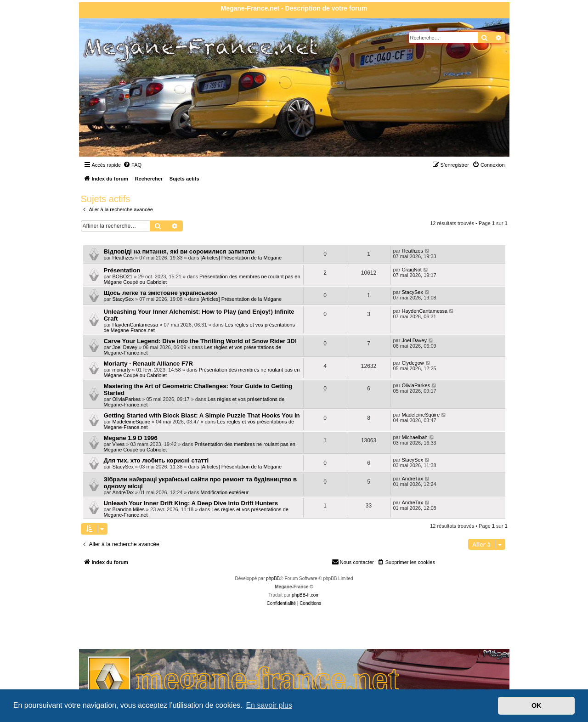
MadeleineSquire (131, 422)
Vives (118, 444)
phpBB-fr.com (306, 595)
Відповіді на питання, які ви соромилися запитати (179, 251)
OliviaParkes (126, 399)
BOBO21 (122, 276)
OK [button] (537, 705)
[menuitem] (132, 165)
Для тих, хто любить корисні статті (156, 460)
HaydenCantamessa (135, 325)
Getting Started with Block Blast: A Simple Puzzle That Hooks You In (202, 415)
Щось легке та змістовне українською (161, 293)
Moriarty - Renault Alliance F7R (148, 364)
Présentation (122, 270)
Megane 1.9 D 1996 (131, 438)
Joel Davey (124, 347)
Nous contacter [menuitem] (353, 562)
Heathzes (123, 258)
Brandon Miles (128, 509)
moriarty (121, 370)
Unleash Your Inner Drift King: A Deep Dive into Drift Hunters (191, 503)
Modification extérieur (225, 492)
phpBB (273, 578)
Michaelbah (414, 437)
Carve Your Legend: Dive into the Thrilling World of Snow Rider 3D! (201, 341)
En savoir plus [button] (269, 705)
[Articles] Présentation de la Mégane (241, 258)
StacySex (123, 299)
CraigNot (411, 270)
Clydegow (413, 363)
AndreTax (123, 492)
